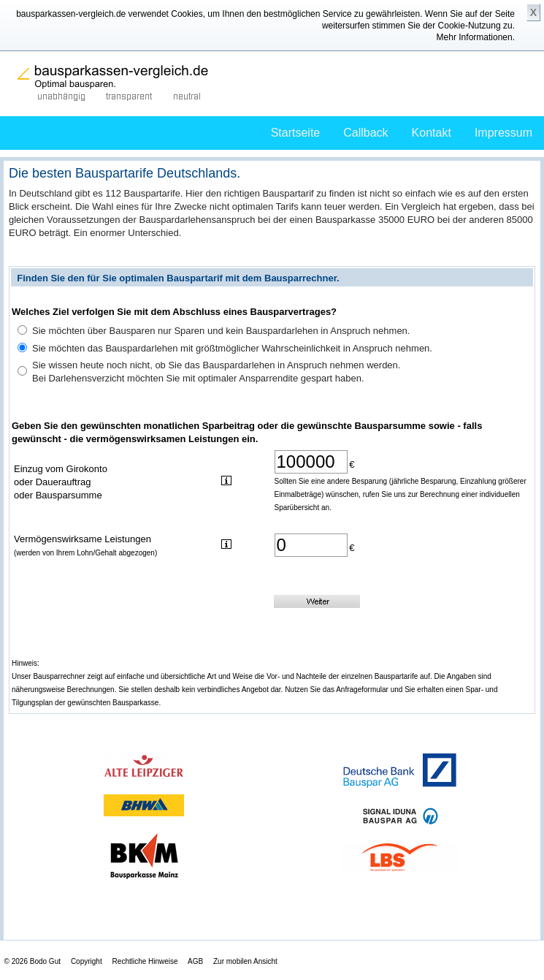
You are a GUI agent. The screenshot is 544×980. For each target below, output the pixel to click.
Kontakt (432, 133)
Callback (365, 133)
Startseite (296, 133)
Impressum (503, 133)
